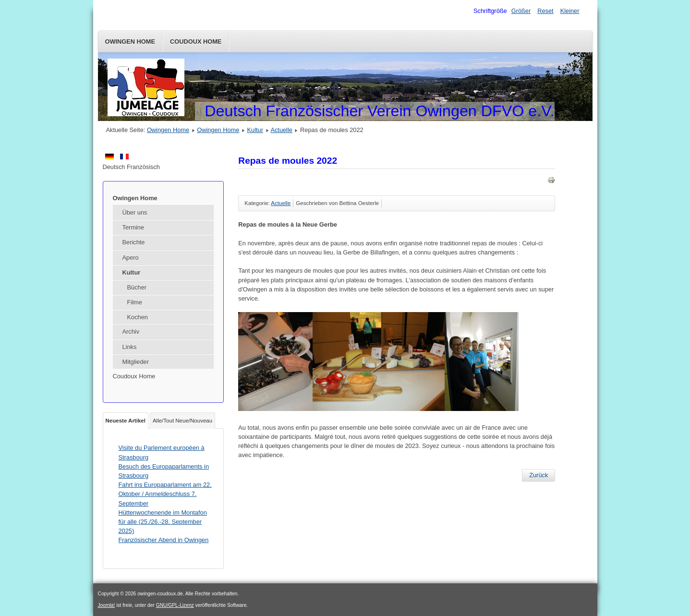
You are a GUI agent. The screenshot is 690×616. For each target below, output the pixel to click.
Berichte (134, 242)
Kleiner (570, 11)
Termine (133, 227)
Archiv (131, 332)
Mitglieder (136, 362)
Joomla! (107, 605)
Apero (131, 258)
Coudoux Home (196, 42)
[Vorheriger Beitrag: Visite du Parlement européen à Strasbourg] (539, 475)
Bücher (137, 287)
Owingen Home (130, 42)
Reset (545, 11)
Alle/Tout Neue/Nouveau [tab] (182, 421)
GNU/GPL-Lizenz (175, 605)
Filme (135, 302)
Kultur (255, 130)
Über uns (135, 212)
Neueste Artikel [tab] (126, 421)
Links (130, 347)
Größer (521, 11)
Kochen (138, 317)
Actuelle (281, 130)
